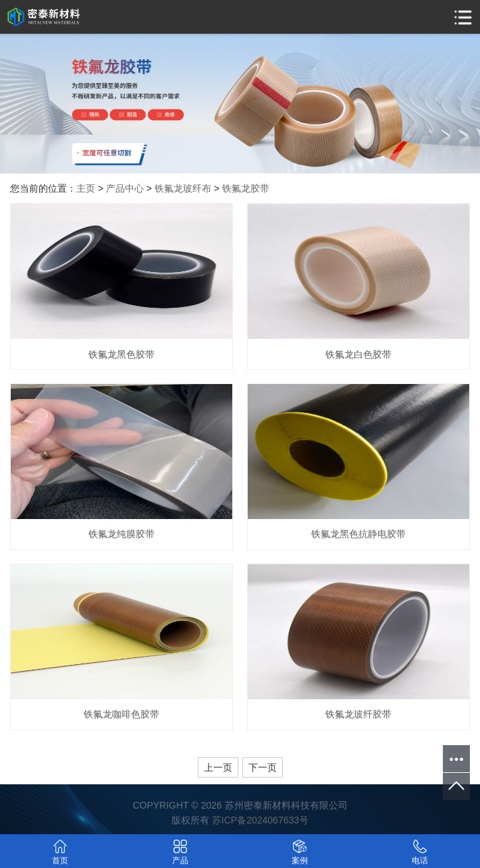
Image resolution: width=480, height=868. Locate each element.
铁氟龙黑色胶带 (122, 354)
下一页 (263, 767)
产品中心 (125, 188)
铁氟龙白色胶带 (358, 354)
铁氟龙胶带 (246, 188)
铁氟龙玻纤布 (183, 188)
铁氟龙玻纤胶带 (358, 714)
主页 (86, 188)
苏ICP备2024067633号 (260, 820)
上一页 (218, 767)
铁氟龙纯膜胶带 (122, 534)
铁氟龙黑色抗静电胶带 (358, 534)
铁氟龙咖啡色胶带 (122, 714)
